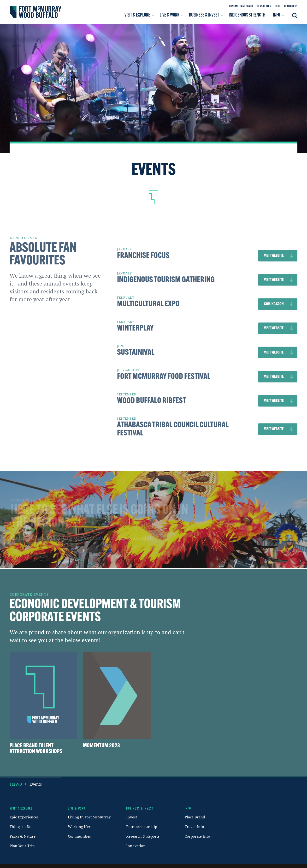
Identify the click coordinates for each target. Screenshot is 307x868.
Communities (79, 836)
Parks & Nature (23, 836)
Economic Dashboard (240, 6)
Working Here (80, 827)
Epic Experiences (24, 817)
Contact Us (291, 6)
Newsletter (264, 6)
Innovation (136, 846)
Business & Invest (140, 809)
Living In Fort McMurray (89, 817)
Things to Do (21, 827)
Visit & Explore (21, 809)
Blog (278, 6)
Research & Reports (143, 836)
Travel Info (194, 827)
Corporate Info (197, 836)
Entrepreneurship (142, 827)
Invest (132, 817)
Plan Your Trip (22, 846)
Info (188, 809)
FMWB (16, 784)
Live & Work (77, 809)
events (36, 784)
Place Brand (195, 817)
